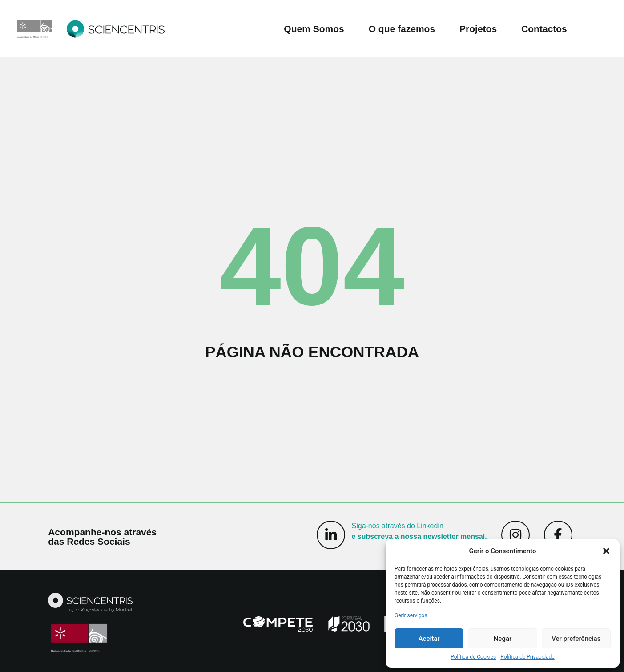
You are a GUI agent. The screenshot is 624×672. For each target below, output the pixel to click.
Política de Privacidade (527, 657)
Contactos (544, 29)
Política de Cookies (473, 657)
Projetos (478, 29)
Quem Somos (314, 29)
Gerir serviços (411, 615)
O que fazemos (402, 29)
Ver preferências (576, 639)
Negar (503, 639)
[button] (606, 551)
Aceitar (429, 639)
